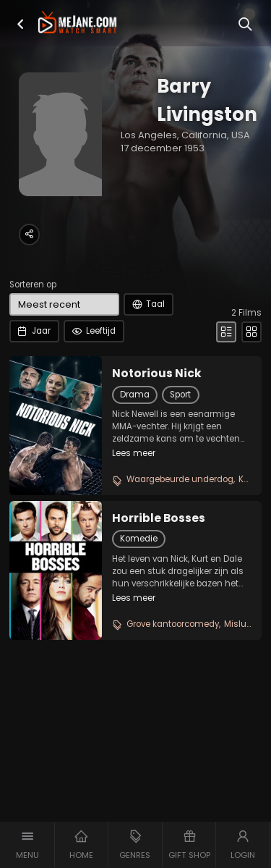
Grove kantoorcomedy (173, 624)
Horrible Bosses (159, 518)
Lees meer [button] (134, 453)
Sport (180, 395)
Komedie (139, 539)
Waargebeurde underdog (180, 479)
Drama (135, 395)
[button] (21, 24)
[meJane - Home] (77, 23)
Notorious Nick (157, 374)
